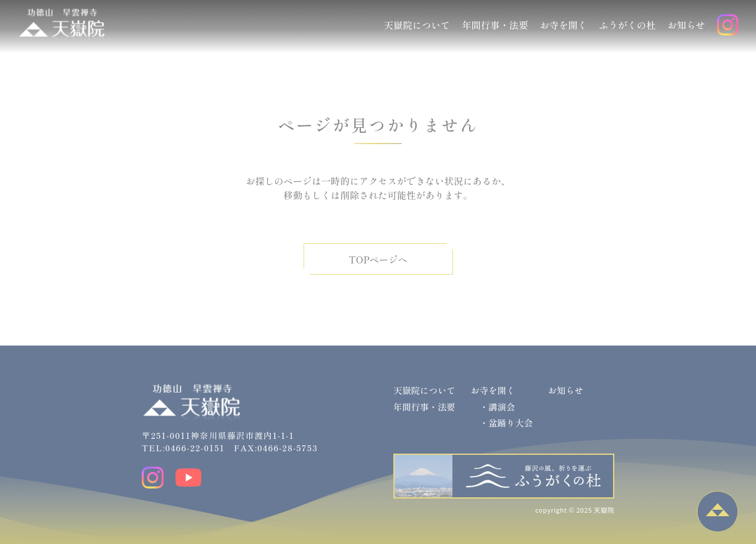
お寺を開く (563, 25)
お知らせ (686, 25)
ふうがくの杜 (627, 25)
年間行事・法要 (495, 25)
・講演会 (497, 407)
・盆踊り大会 (506, 423)
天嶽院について (417, 25)
